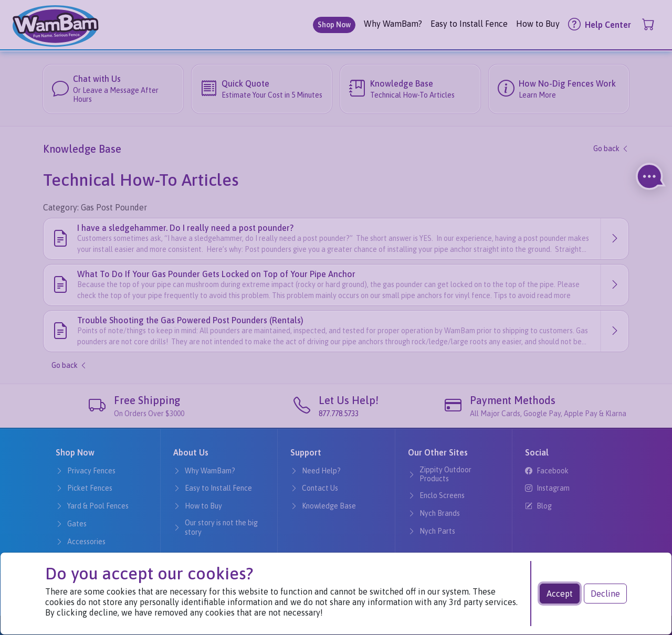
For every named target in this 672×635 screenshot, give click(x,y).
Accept (560, 594)
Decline (605, 594)
